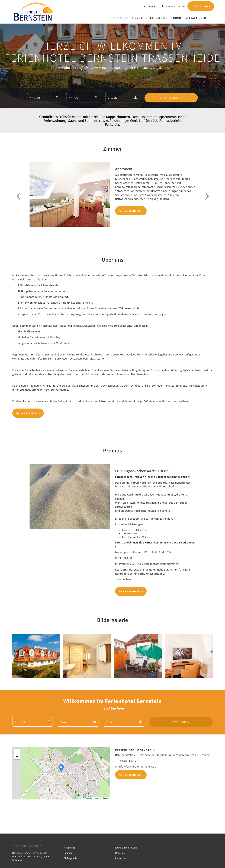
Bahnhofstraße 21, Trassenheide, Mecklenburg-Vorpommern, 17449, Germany (162, 755)
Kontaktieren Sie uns (126, 848)
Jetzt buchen (170, 98)
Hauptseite (70, 848)
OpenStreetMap (92, 798)
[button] (212, 18)
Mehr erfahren (130, 211)
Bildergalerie (70, 858)
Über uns (120, 853)
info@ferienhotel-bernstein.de (137, 766)
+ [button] (17, 752)
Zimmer (68, 853)
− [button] (17, 757)
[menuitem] (120, 18)
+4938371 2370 (127, 761)
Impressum (121, 858)
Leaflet (78, 798)
